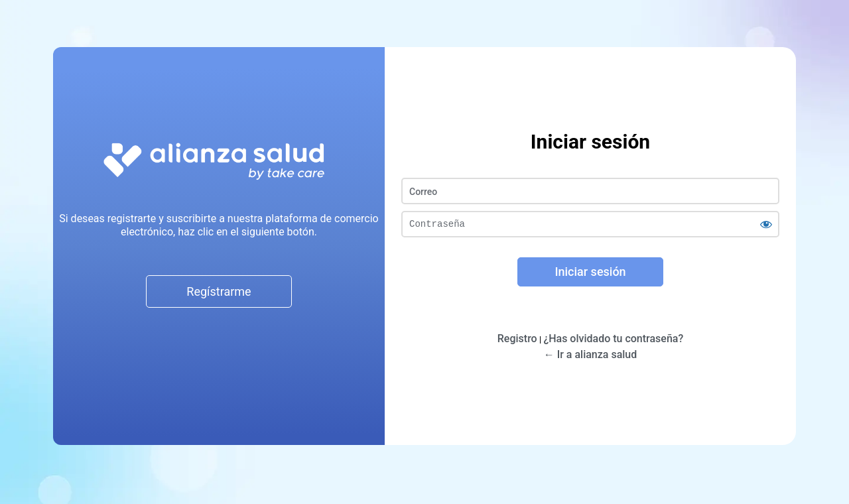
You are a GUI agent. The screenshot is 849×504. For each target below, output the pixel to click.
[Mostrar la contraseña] (766, 224)
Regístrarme (219, 291)
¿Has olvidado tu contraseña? (613, 339)
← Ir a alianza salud (591, 354)
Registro (517, 339)
